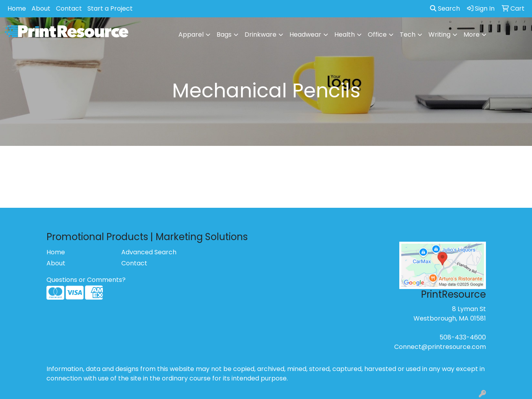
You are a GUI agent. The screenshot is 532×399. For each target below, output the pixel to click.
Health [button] (345, 34)
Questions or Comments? (86, 280)
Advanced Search (149, 252)
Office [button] (377, 34)
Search (445, 8)
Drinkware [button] (260, 34)
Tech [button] (408, 34)
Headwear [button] (305, 34)
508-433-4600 (463, 337)
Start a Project (110, 8)
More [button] (472, 34)
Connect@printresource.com (440, 347)
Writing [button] (439, 34)
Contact (69, 8)
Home (17, 8)
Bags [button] (224, 34)
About (41, 8)
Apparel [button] (191, 34)
